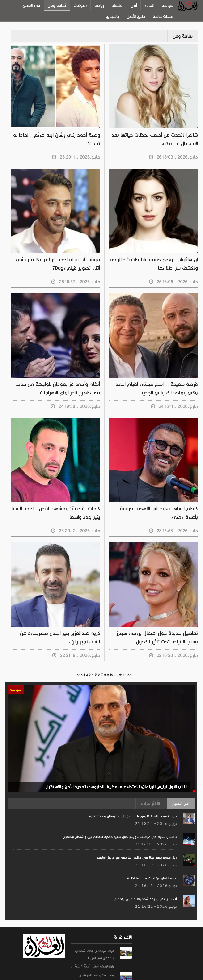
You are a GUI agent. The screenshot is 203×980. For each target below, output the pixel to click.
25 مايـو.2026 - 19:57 (76, 282)
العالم (149, 5)
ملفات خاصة (163, 16)
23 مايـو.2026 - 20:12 (76, 531)
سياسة (168, 5)
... (116, 675)
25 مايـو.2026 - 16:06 (173, 282)
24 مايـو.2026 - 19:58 (75, 406)
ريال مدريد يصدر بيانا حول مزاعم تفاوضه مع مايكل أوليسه (137, 857)
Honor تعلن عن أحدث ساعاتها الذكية (152, 878)
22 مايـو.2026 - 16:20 (173, 655)
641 (122, 675)
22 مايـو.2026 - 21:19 (76, 655)
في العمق (31, 5)
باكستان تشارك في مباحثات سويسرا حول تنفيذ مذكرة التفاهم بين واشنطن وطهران (120, 837)
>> (129, 675)
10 (111, 675)
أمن (134, 5)
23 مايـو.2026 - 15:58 (173, 531)
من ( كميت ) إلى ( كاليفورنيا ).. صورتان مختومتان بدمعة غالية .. (131, 816)
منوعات (80, 5)
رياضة (99, 5)
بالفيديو (112, 16)
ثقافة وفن (57, 5)
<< (79, 675)
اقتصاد (117, 5)
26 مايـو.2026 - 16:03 (173, 157)
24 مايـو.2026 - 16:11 (174, 406)
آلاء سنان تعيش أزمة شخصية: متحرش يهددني (145, 899)
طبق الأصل (136, 16)
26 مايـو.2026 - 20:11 (76, 157)
